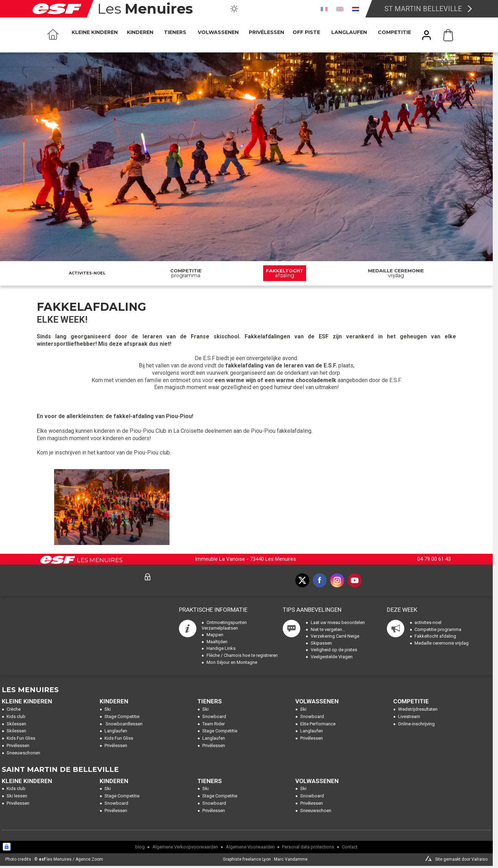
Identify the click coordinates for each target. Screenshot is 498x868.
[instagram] (337, 580)
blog (140, 847)
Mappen (215, 635)
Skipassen (321, 643)
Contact (350, 847)
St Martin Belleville (423, 9)
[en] (340, 9)
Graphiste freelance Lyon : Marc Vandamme (265, 859)
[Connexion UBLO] (7, 847)
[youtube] (355, 580)
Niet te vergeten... (328, 629)
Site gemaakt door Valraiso (461, 859)
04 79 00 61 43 (434, 559)
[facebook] (320, 580)
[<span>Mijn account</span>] (427, 35)
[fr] (324, 9)
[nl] (356, 9)
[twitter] (302, 580)
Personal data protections (308, 847)
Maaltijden (217, 642)
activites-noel (87, 273)
